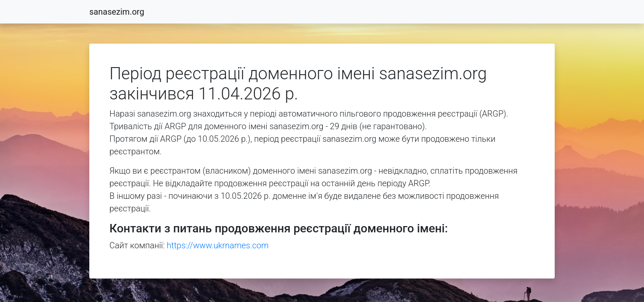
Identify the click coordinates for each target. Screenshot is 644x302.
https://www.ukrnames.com (218, 245)
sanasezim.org (117, 12)
